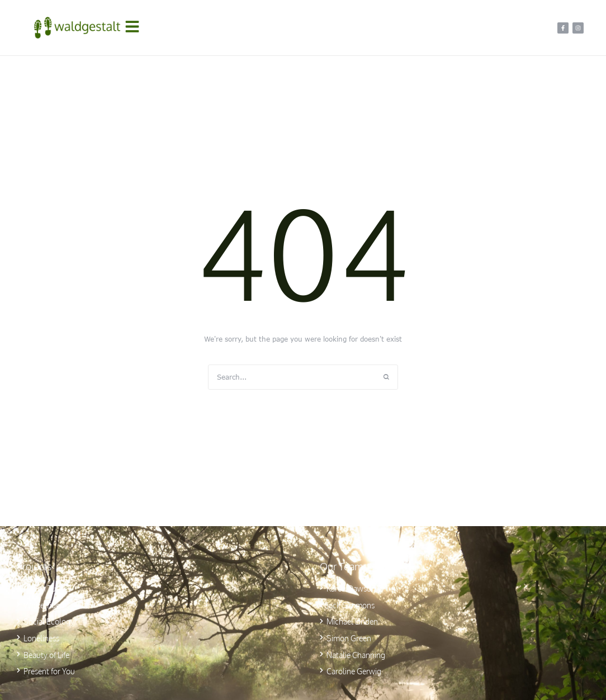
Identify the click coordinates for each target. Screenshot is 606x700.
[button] (135, 28)
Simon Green (349, 638)
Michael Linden (352, 621)
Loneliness (41, 638)
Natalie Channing (356, 655)
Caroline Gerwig (354, 671)
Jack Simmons (351, 605)
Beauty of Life (46, 655)
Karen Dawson (351, 588)
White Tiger (43, 605)
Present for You (49, 671)
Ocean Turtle (46, 588)
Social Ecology (49, 621)
